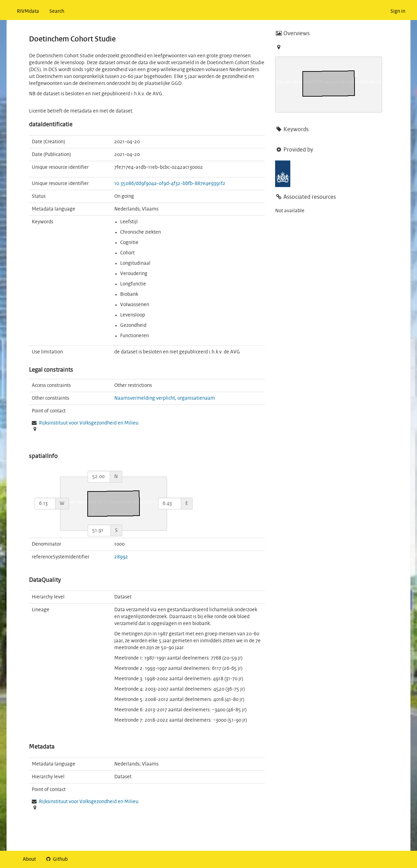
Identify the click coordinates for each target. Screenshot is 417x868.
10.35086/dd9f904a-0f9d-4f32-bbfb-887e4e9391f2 (170, 184)
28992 (121, 557)
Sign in (398, 11)
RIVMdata (28, 11)
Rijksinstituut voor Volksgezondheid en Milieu (89, 423)
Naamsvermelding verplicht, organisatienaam (165, 398)
